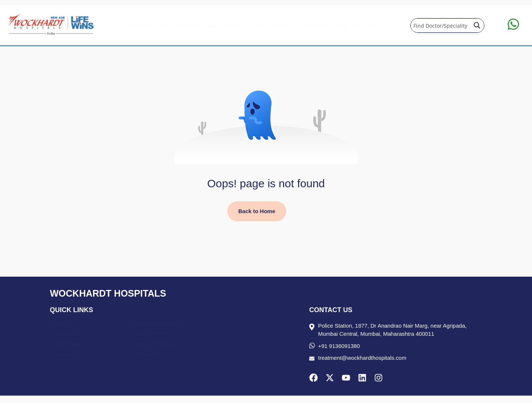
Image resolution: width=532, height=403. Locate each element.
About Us (143, 26)
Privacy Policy (69, 344)
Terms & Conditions (155, 344)
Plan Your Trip (356, 26)
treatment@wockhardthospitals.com (362, 358)
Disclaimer (65, 333)
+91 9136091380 (339, 346)
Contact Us (315, 26)
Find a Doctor (181, 26)
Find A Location (150, 333)
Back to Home (257, 211)
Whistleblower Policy (157, 323)
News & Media (269, 26)
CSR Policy (145, 354)
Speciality (223, 26)
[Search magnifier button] (477, 25)
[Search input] (440, 25)
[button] (223, 26)
